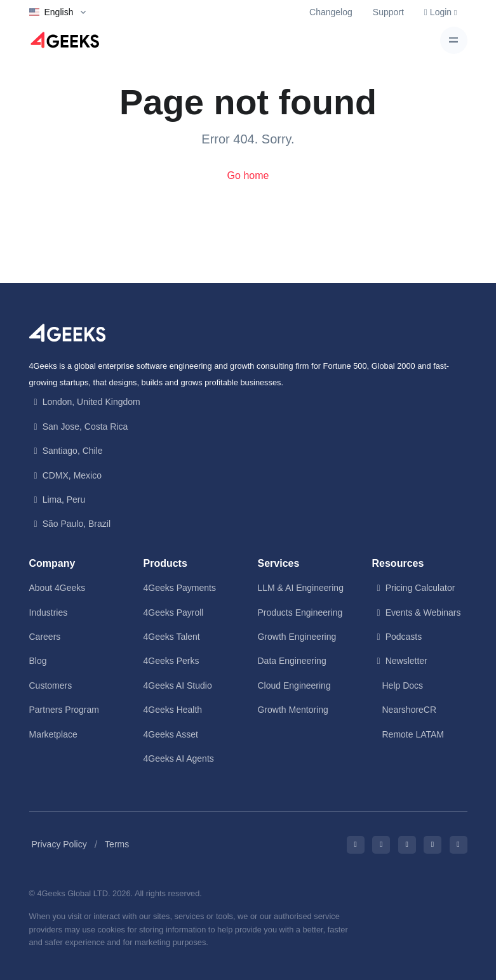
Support (388, 12)
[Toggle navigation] (454, 40)
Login (441, 12)
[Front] (67, 332)
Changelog (331, 12)
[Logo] (65, 40)
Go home (248, 175)
